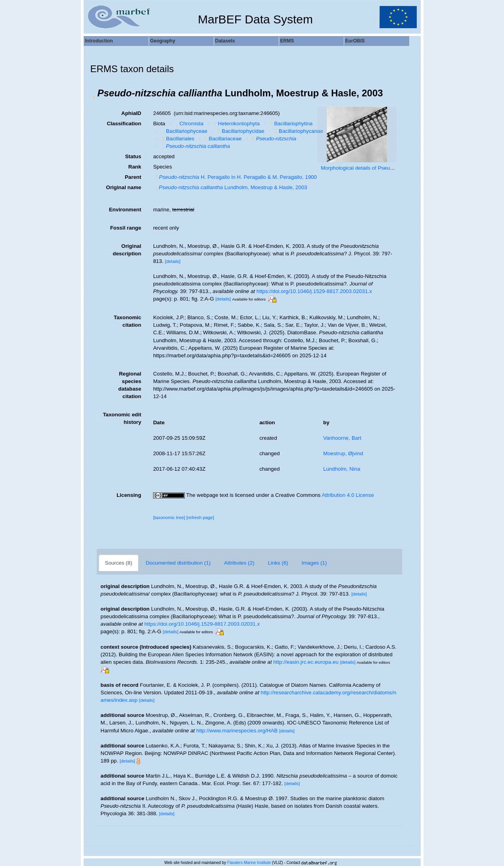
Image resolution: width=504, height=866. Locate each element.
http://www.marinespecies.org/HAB (237, 731)
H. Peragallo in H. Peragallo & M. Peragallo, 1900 (235, 177)
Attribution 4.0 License (348, 495)
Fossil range (126, 228)
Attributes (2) (239, 563)
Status (133, 156)
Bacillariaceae (222, 139)
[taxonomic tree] (169, 517)
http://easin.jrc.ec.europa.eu (306, 662)
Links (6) (278, 563)
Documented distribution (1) (178, 563)
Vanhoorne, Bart (342, 438)
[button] (94, 93)
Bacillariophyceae (184, 131)
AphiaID (131, 113)
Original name (124, 187)
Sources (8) (119, 563)
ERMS (287, 41)
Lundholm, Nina (342, 469)
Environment (125, 210)
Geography (163, 41)
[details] (173, 261)
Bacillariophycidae (240, 131)
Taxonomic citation (127, 321)
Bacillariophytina (290, 124)
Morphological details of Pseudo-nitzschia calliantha (381, 168)
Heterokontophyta (236, 124)
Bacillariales (177, 139)
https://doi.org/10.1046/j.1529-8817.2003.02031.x (314, 291)
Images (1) (314, 563)
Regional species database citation (130, 385)
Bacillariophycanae (298, 131)
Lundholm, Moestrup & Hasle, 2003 (230, 187)
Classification (124, 124)
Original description (127, 250)
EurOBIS (355, 41)
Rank (135, 167)
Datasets (225, 41)
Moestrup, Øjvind (343, 453)
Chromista (189, 124)
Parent (133, 177)
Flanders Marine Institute (249, 863)
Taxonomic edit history (122, 418)
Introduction (99, 41)
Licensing (129, 495)
